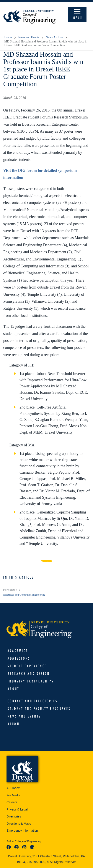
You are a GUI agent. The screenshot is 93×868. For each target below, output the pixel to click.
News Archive (54, 37)
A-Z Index (13, 788)
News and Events (29, 37)
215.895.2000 (36, 862)
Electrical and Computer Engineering (24, 595)
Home (8, 37)
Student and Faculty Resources (39, 709)
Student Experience (27, 666)
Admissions (19, 658)
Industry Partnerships (31, 681)
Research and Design (29, 674)
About (13, 689)
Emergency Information (22, 831)
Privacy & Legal (17, 809)
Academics (18, 651)
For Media (13, 795)
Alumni (15, 724)
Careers (12, 802)
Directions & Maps (19, 824)
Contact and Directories (33, 701)
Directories (14, 816)
